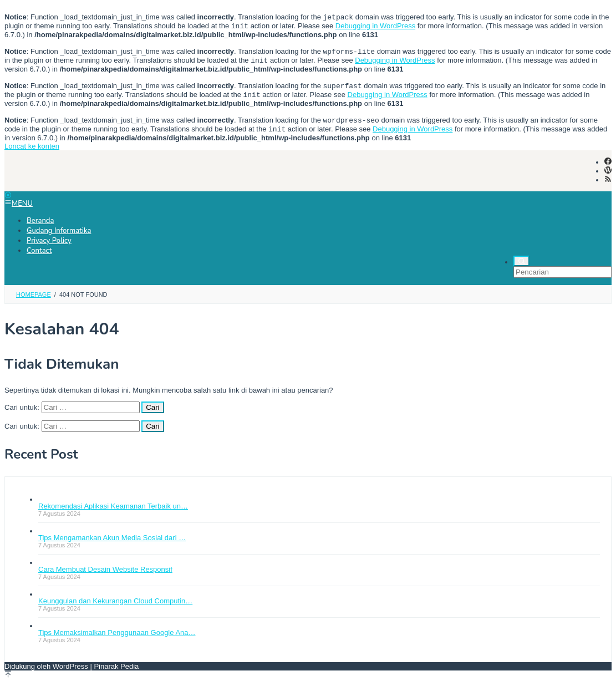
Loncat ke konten (32, 155)
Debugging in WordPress (375, 28)
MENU (19, 212)
